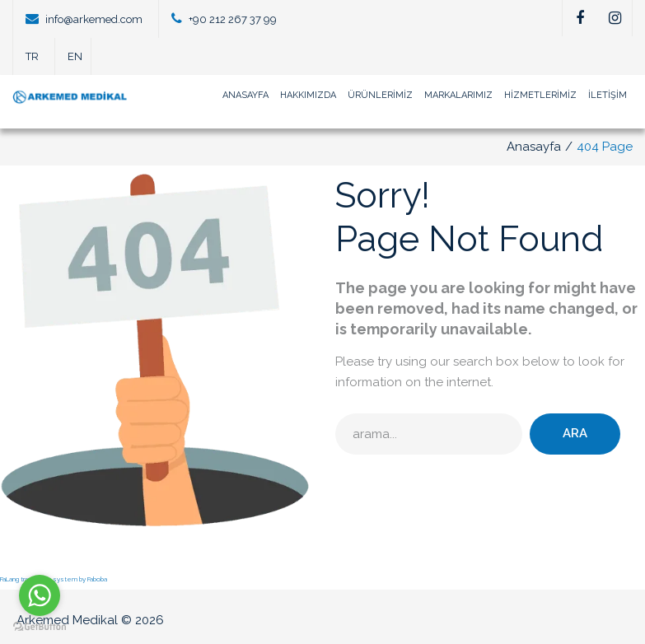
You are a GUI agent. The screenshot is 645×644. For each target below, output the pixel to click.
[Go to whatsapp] (40, 595)
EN (75, 56)
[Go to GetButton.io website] (40, 627)
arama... (336, 414)
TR (32, 56)
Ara (575, 433)
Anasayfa (534, 147)
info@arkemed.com (94, 19)
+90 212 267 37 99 (233, 19)
